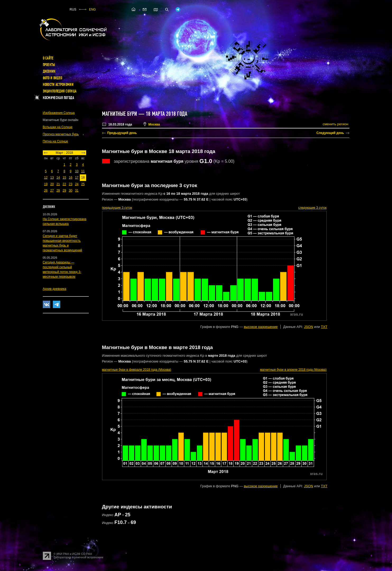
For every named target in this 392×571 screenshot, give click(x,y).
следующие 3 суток (312, 208)
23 (70, 184)
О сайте (48, 58)
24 (77, 184)
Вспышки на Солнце (58, 127)
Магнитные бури (120, 114)
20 (52, 184)
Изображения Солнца (59, 113)
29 (64, 191)
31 (77, 191)
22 (64, 184)
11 (83, 171)
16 (70, 178)
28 (58, 191)
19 (46, 184)
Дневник (49, 71)
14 (58, 178)
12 (46, 178)
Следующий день (330, 133)
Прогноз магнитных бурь (61, 134)
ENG (93, 10)
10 (77, 171)
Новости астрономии (58, 85)
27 (52, 191)
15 (64, 178)
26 (46, 191)
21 (58, 184)
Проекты (49, 65)
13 (52, 178)
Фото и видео (53, 78)
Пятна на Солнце (56, 141)
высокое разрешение (261, 327)
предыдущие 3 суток (117, 208)
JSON (309, 327)
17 (77, 178)
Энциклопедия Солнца (60, 91)
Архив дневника (55, 289)
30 (70, 191)
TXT (324, 327)
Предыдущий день (122, 133)
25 (83, 184)
